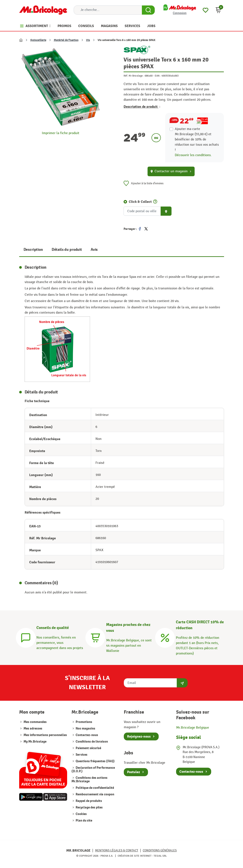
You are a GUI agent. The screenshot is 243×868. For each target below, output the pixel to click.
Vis (88, 40)
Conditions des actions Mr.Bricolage (89, 780)
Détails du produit (67, 250)
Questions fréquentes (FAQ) (95, 761)
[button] (218, 10)
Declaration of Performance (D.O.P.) (93, 770)
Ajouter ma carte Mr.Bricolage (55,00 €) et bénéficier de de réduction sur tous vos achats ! (197, 139)
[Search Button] (148, 10)
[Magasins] (95, 637)
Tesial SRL (160, 856)
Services (81, 755)
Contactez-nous (87, 735)
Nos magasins (85, 729)
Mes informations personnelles (45, 735)
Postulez (133, 772)
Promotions (84, 722)
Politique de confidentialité (94, 788)
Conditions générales (160, 850)
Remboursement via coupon (95, 794)
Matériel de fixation (66, 40)
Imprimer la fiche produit (61, 133)
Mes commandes (35, 722)
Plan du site (84, 821)
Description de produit (142, 107)
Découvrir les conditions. (193, 155)
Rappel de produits (88, 801)
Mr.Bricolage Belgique (193, 728)
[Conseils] (26, 637)
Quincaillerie (38, 40)
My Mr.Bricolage (35, 742)
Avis (94, 250)
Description (33, 250)
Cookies (81, 814)
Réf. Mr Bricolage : (134, 76)
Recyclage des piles (89, 807)
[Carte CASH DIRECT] (165, 637)
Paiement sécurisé (88, 748)
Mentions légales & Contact (117, 850)
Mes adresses (33, 729)
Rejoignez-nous (139, 736)
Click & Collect (140, 202)
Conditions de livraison (91, 742)
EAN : (158, 76)
